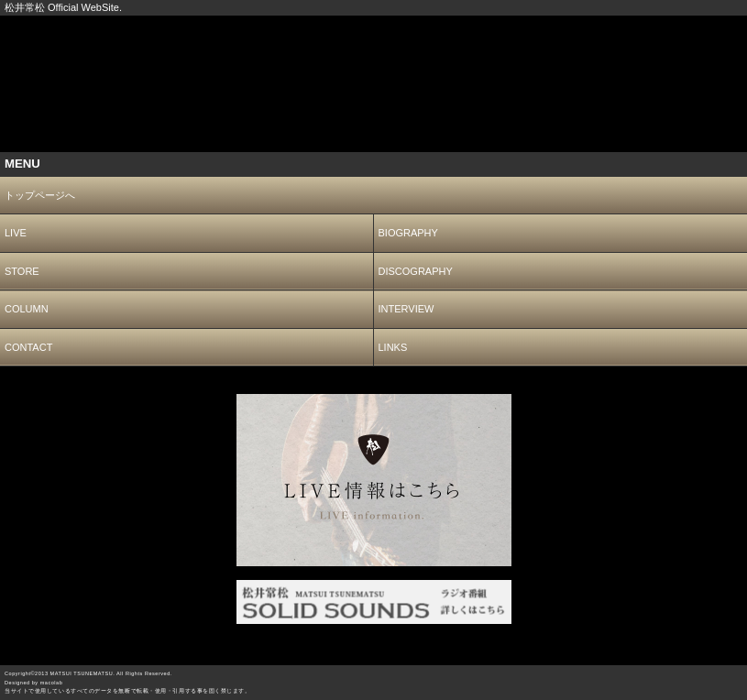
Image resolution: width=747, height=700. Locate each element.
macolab (52, 683)
